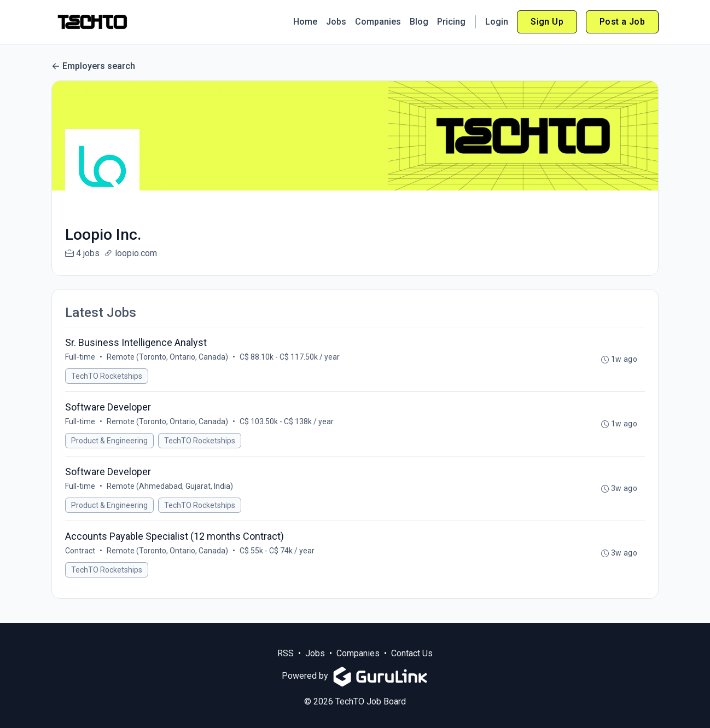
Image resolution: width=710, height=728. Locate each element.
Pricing (451, 22)
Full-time (80, 357)
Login (497, 22)
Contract (80, 551)
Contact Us (412, 653)
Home (305, 22)
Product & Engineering (109, 441)
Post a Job (622, 22)
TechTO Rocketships (107, 376)
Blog (419, 22)
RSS (286, 653)
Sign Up (547, 22)
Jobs (336, 22)
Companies (378, 22)
